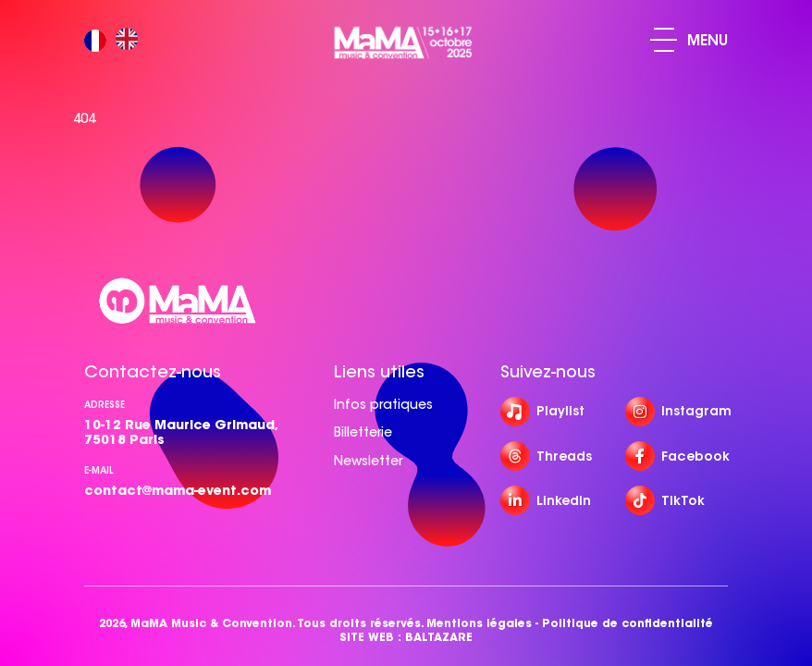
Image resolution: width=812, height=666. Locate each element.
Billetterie (363, 432)
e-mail (99, 470)
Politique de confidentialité (627, 623)
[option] (131, 40)
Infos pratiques (383, 404)
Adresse (105, 405)
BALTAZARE (439, 637)
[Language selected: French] (116, 40)
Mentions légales (479, 623)
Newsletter (368, 461)
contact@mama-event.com (178, 490)
